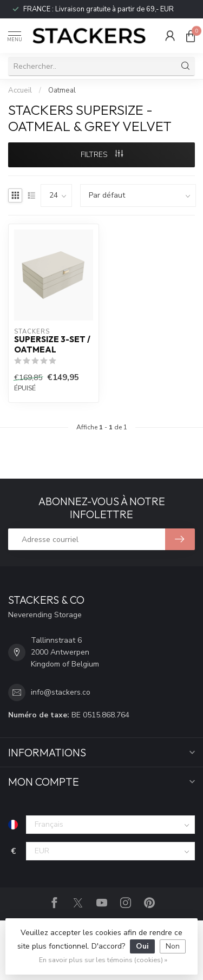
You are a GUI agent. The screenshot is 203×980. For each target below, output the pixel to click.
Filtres (102, 155)
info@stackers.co (61, 692)
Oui (142, 946)
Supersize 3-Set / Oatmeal (52, 344)
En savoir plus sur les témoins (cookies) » (103, 960)
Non (173, 946)
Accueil (20, 90)
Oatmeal (62, 90)
